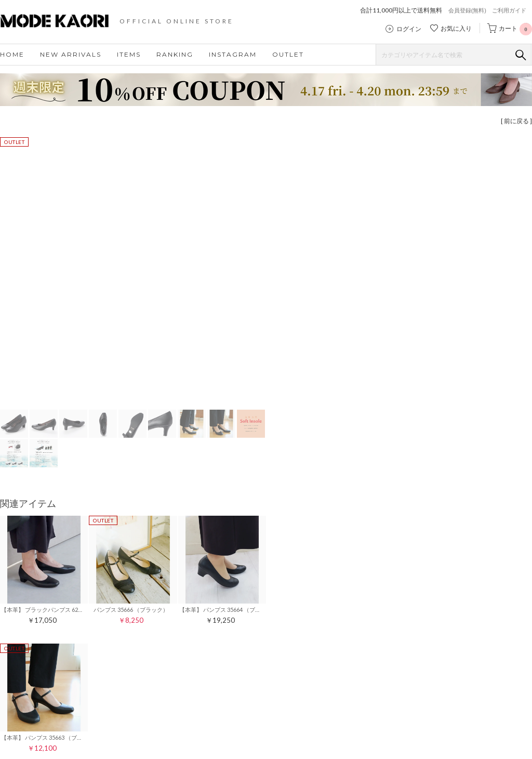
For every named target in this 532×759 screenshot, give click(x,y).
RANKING (175, 54)
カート (515, 29)
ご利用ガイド (509, 10)
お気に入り (456, 29)
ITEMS (129, 54)
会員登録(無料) (467, 10)
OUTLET (288, 54)
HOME (12, 54)
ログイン (409, 29)
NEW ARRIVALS (71, 54)
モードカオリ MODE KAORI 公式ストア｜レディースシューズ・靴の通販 (62, 21)
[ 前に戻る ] (516, 121)
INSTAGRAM (233, 54)
